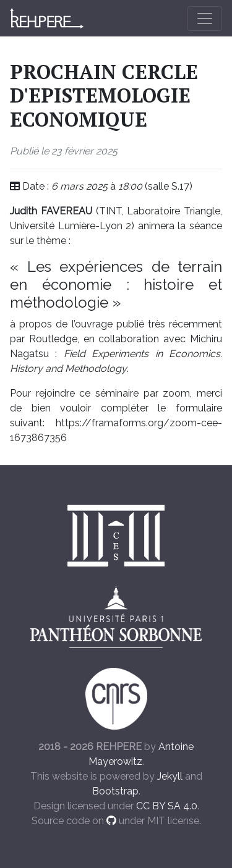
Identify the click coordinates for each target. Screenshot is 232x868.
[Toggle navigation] (205, 19)
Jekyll (170, 776)
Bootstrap (115, 791)
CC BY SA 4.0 (167, 806)
